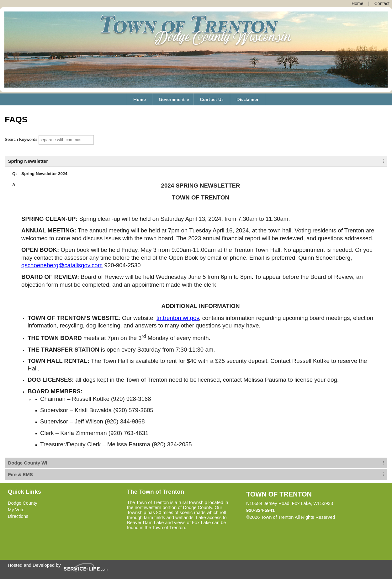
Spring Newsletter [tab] (28, 161)
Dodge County (23, 503)
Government (174, 99)
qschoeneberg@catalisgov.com (62, 265)
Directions (18, 516)
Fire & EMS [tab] (21, 474)
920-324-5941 (260, 510)
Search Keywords (21, 139)
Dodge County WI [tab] (28, 463)
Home (140, 99)
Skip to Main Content (363, 517)
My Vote (16, 510)
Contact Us (212, 99)
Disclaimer (248, 99)
